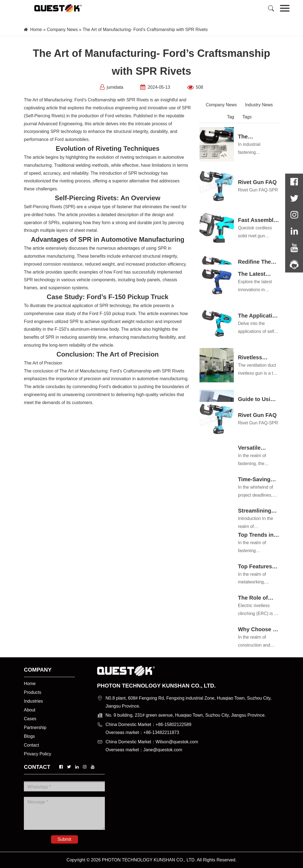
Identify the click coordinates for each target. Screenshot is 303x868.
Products (33, 692)
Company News (62, 30)
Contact (31, 745)
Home (36, 30)
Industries (33, 701)
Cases (30, 719)
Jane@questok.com (163, 750)
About (30, 710)
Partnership (35, 727)
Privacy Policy (38, 754)
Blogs (29, 736)
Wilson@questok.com (177, 742)
